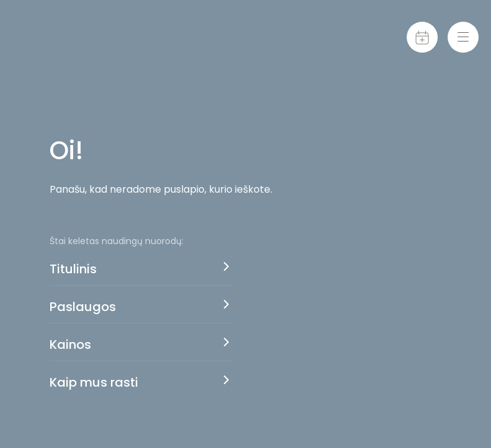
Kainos (70, 345)
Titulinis (73, 269)
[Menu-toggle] (463, 37)
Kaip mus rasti (94, 382)
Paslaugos (83, 307)
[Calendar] (422, 37)
